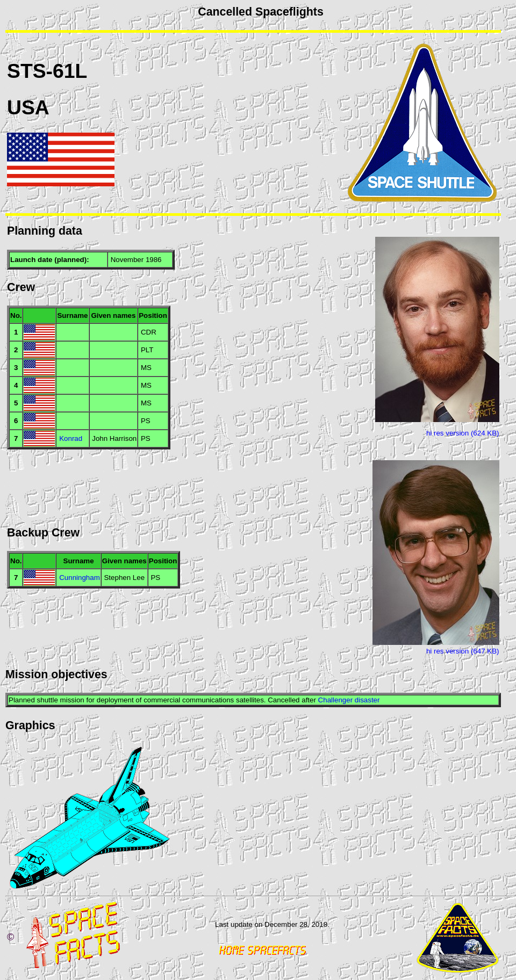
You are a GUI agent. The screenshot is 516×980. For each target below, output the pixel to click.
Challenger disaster (349, 700)
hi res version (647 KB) (463, 651)
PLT (147, 350)
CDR (149, 332)
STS (27, 71)
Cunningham (80, 578)
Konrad (71, 438)
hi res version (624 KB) (463, 433)
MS (146, 368)
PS (146, 421)
